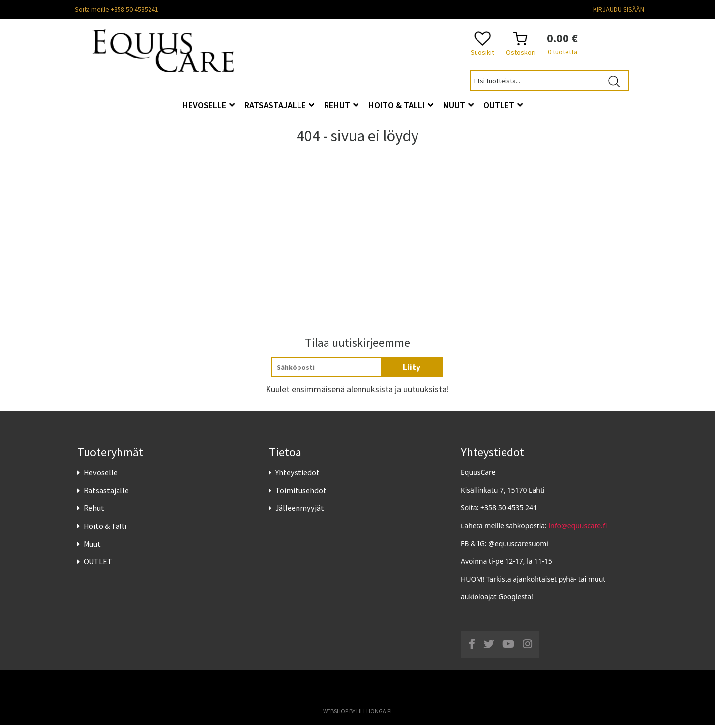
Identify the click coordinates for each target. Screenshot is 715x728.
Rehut (94, 511)
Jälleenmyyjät (300, 511)
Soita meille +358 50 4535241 (117, 9)
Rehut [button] (341, 105)
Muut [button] (458, 105)
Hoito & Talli (105, 528)
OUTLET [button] (503, 105)
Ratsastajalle (106, 493)
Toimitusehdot (301, 493)
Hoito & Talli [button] (401, 105)
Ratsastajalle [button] (279, 105)
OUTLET (98, 564)
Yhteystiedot (298, 475)
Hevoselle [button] (209, 105)
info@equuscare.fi (578, 528)
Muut (92, 546)
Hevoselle (101, 475)
